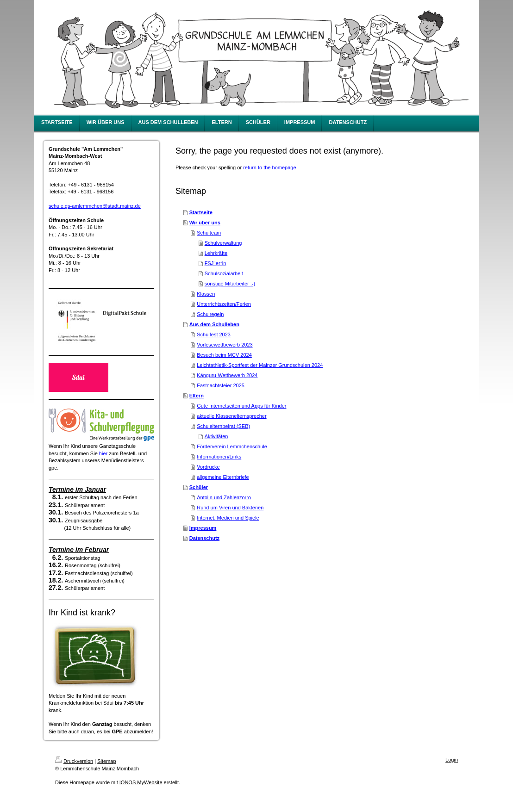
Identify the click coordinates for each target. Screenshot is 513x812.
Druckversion (74, 761)
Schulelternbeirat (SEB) (223, 426)
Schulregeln (210, 314)
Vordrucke (208, 467)
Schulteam (209, 233)
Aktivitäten (216, 436)
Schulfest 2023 (214, 335)
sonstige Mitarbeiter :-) (230, 284)
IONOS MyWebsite (141, 782)
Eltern (197, 396)
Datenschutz (204, 538)
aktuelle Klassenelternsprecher (231, 416)
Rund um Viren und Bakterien (230, 508)
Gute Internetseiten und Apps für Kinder (241, 406)
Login (452, 760)
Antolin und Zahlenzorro (224, 497)
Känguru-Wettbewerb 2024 (227, 375)
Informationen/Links (219, 457)
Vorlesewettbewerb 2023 (225, 345)
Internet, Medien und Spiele (228, 518)
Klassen (206, 294)
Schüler (199, 487)
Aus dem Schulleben (214, 324)
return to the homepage (269, 167)
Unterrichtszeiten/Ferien (224, 304)
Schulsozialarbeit (224, 273)
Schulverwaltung (223, 243)
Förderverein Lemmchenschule (232, 446)
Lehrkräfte (216, 253)
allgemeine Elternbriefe (223, 477)
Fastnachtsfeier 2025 (221, 385)
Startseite (201, 212)
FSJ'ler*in (216, 263)
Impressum (203, 528)
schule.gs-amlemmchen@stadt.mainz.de (95, 206)
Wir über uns (205, 223)
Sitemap (106, 761)
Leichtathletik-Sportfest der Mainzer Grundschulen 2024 (260, 365)
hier (103, 453)
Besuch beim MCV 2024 (224, 355)
